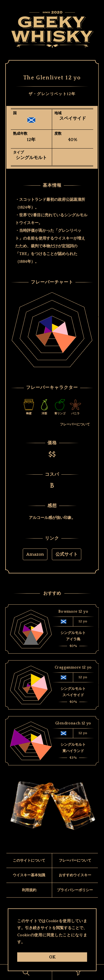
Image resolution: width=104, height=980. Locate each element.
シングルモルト (31, 158)
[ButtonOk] (26, 972)
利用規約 (29, 899)
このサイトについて (29, 870)
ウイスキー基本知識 (29, 885)
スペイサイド (73, 118)
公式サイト (67, 558)
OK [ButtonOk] (52, 957)
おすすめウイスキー (75, 885)
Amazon (35, 558)
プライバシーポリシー (75, 899)
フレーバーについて (75, 428)
